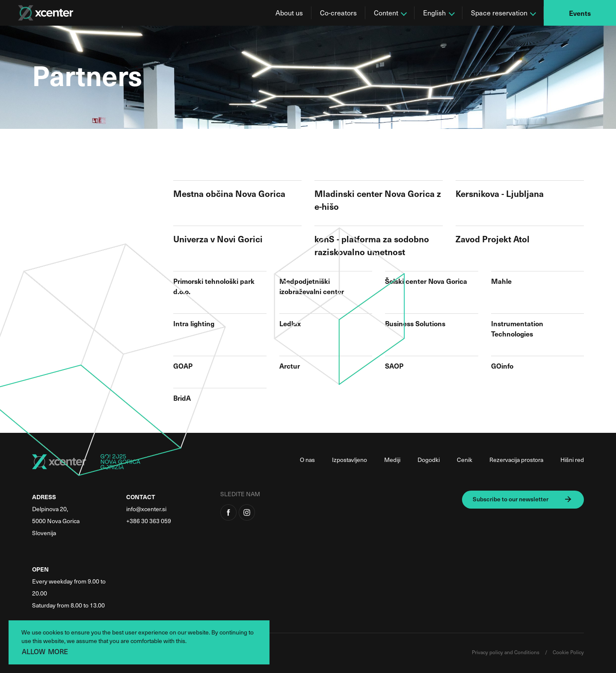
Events (580, 13)
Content (386, 13)
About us (289, 13)
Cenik (465, 460)
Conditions (527, 652)
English (434, 13)
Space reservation (499, 13)
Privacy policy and (493, 652)
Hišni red (572, 460)
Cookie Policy (568, 652)
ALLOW (34, 651)
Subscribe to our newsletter (511, 499)
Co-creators (338, 13)
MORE (58, 651)
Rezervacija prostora (516, 460)
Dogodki (429, 460)
